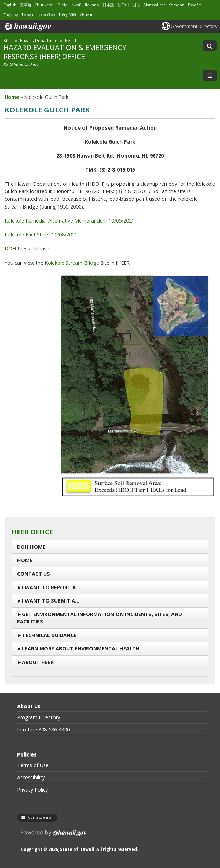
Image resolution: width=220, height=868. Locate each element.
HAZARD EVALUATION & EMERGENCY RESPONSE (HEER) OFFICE (65, 52)
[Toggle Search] (210, 45)
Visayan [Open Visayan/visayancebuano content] (87, 14)
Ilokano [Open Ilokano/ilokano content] (92, 5)
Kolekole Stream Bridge (72, 263)
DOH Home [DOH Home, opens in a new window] (31, 547)
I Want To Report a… (51, 587)
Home (25, 560)
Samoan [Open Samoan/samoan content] (177, 5)
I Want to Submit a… (51, 601)
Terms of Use (33, 765)
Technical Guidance (49, 635)
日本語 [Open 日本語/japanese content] (108, 5)
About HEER (38, 662)
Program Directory (39, 717)
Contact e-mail (41, 817)
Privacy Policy (32, 790)
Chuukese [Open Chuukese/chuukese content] (44, 5)
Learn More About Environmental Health (81, 648)
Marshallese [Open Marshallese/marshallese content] (155, 5)
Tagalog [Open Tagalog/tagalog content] (11, 14)
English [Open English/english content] (10, 5)
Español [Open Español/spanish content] (195, 5)
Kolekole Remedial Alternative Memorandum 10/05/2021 (69, 221)
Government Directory (194, 26)
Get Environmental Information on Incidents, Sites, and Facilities (100, 618)
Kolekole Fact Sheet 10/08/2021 (41, 235)
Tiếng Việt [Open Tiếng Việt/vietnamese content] (67, 14)
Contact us (34, 574)
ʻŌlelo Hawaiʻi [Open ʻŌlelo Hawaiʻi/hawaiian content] (69, 5)
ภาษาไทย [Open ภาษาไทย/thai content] (47, 14)
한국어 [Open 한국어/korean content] (123, 5)
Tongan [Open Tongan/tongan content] (28, 14)
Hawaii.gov (27, 27)
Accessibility (31, 778)
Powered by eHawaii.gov (54, 836)
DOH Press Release (27, 249)
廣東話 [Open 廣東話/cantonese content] (25, 5)
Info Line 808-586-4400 (43, 730)
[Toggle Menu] (210, 75)
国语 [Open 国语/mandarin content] (136, 5)
